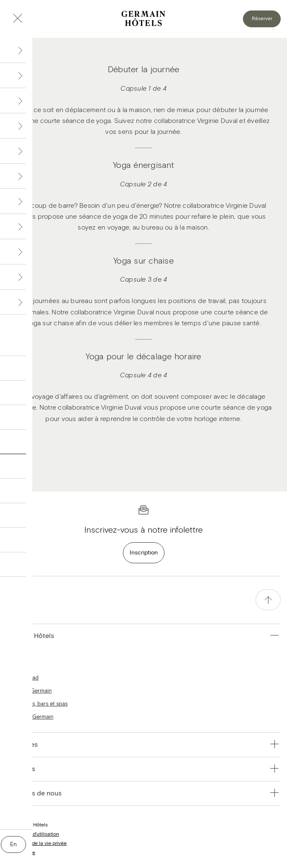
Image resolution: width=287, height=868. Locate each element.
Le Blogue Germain (30, 717)
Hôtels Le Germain (29, 691)
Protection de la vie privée (37, 844)
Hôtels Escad (22, 678)
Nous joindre (21, 853)
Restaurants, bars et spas (37, 704)
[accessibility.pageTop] (268, 600)
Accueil (15, 652)
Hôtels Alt (18, 665)
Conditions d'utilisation (33, 834)
